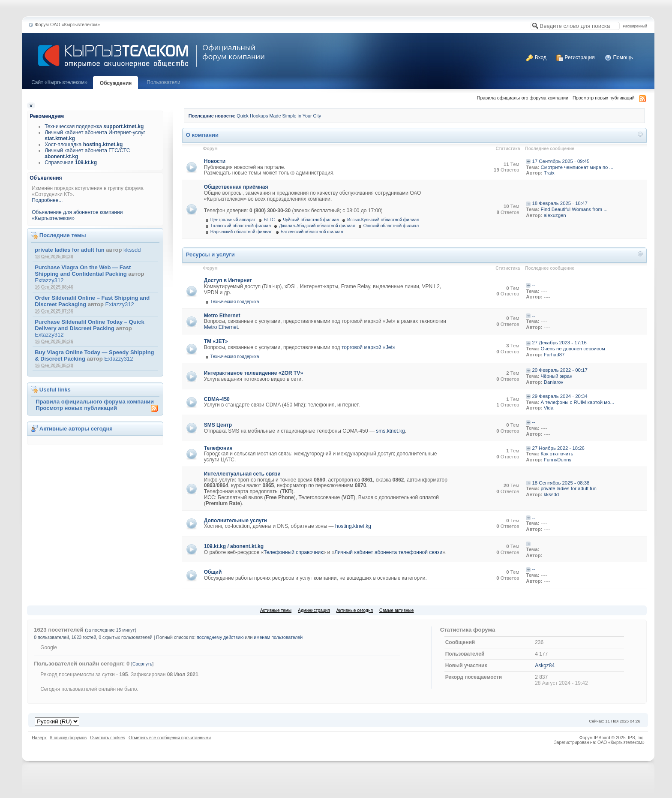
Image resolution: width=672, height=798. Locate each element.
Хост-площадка (84, 145)
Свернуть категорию (640, 135)
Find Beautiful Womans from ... (574, 209)
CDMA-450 (217, 399)
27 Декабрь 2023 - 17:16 (559, 343)
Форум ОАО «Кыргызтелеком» (67, 24)
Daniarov (554, 382)
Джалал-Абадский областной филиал (317, 226)
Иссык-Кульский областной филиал (383, 220)
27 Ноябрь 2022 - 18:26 (558, 448)
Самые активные (397, 610)
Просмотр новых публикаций (604, 98)
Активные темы (276, 610)
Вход (536, 57)
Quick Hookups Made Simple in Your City (279, 116)
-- (534, 285)
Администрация (314, 610)
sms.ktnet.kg (390, 431)
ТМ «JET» (216, 341)
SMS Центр (218, 425)
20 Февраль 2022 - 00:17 (559, 370)
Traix (549, 173)
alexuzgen (555, 215)
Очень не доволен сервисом (573, 349)
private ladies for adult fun (70, 250)
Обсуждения (116, 83)
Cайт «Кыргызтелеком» (59, 82)
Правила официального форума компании (523, 98)
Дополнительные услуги (235, 521)
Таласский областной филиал (241, 226)
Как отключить (557, 454)
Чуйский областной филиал (311, 220)
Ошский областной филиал (391, 226)
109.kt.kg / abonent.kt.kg (234, 546)
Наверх (39, 738)
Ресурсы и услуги (210, 254)
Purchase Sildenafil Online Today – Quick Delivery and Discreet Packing (90, 325)
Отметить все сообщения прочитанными (170, 738)
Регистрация (575, 57)
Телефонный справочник (293, 552)
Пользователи (163, 82)
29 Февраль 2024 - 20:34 (559, 396)
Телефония (218, 448)
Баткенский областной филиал (312, 232)
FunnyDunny (558, 460)
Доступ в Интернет (228, 280)
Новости (215, 161)
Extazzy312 (49, 280)
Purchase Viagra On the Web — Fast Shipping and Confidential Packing (83, 271)
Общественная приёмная (236, 187)
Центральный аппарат (233, 220)
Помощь (619, 57)
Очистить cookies (108, 738)
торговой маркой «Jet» (369, 347)
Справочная (71, 163)
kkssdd (132, 250)
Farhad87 (554, 355)
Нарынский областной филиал (241, 232)
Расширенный (635, 26)
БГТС (269, 220)
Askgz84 (545, 666)
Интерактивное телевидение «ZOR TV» (253, 373)
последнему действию (220, 637)
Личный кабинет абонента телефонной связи (388, 552)
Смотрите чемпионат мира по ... (577, 167)
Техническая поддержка (94, 126)
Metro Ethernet (222, 316)
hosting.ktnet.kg (353, 526)
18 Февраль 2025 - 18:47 (560, 203)
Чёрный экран (556, 376)
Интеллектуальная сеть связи (242, 474)
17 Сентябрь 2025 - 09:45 (561, 161)
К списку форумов (68, 738)
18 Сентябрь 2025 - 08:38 (561, 483)
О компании (202, 135)
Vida (549, 408)
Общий (213, 572)
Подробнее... (47, 200)
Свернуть (142, 664)
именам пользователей (278, 637)
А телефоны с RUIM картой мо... (577, 402)
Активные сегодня (355, 610)
